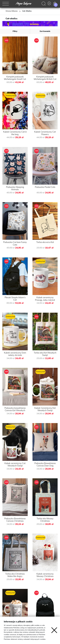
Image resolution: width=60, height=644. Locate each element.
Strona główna (12, 11)
